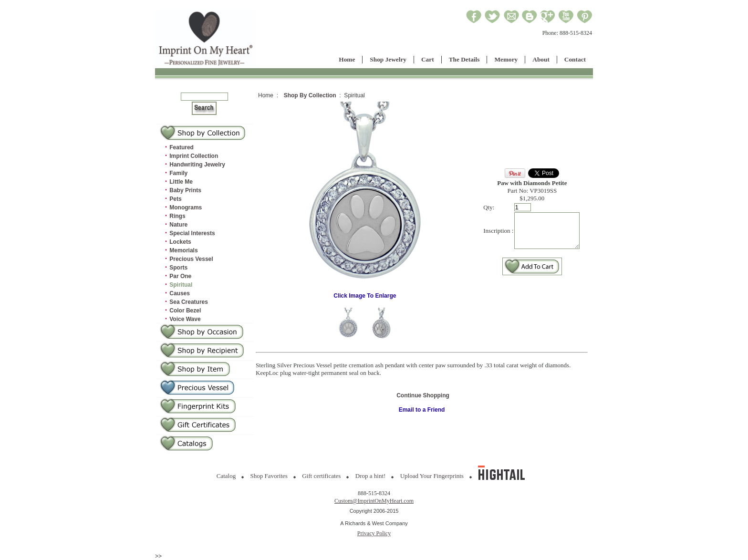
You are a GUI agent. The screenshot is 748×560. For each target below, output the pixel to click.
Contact (575, 59)
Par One (180, 276)
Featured (182, 147)
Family (178, 173)
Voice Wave (185, 319)
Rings (177, 216)
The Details (464, 59)
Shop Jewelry (388, 59)
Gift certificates (321, 476)
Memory (506, 59)
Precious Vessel (191, 259)
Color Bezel (185, 311)
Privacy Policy (374, 533)
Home (347, 59)
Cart (428, 59)
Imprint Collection (194, 156)
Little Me (181, 182)
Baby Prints (185, 190)
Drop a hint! (371, 476)
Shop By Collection (310, 95)
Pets (175, 199)
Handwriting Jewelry (197, 165)
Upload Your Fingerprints (432, 476)
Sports (178, 268)
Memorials (183, 250)
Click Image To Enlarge (362, 293)
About (541, 59)
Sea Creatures (189, 302)
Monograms (186, 207)
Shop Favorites (269, 476)
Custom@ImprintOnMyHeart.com (374, 501)
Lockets (180, 242)
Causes (180, 293)
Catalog (226, 476)
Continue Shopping (423, 395)
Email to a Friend (422, 410)
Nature (178, 225)
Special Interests (192, 233)
